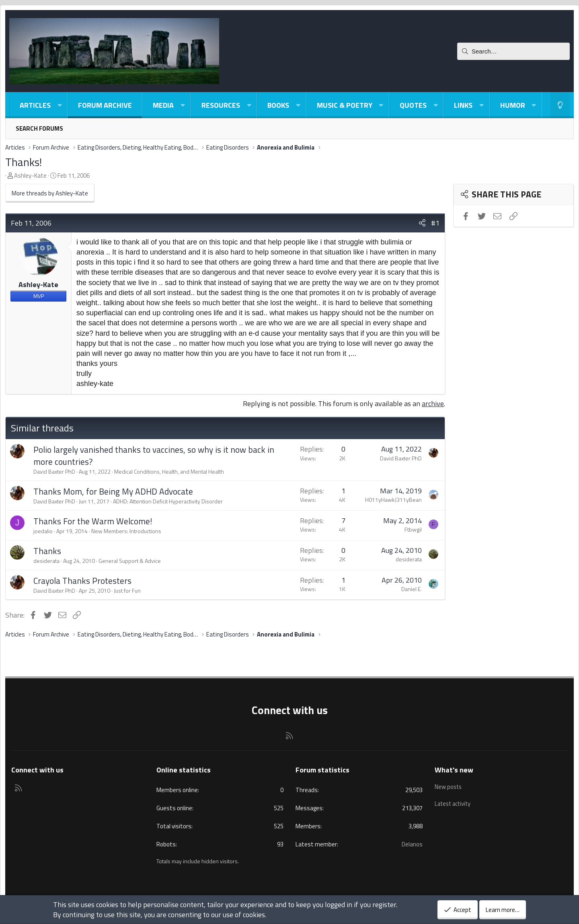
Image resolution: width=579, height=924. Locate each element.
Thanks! (24, 162)
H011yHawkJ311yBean (393, 500)
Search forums (39, 128)
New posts (449, 785)
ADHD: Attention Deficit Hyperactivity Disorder (168, 501)
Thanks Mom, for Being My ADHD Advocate (113, 491)
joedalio (43, 531)
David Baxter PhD (54, 471)
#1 (435, 223)
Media (163, 105)
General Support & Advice (130, 561)
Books (278, 105)
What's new (454, 770)
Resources (221, 105)
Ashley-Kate (30, 176)
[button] (60, 105)
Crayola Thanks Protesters (82, 581)
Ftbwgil (413, 529)
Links (463, 105)
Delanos (412, 844)
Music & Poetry (345, 105)
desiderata (46, 561)
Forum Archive (105, 105)
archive (433, 403)
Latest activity (454, 801)
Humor (513, 105)
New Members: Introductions (126, 531)
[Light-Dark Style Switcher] (560, 105)
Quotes (413, 105)
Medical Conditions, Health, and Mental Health (169, 471)
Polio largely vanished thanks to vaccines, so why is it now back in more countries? (154, 455)
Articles (35, 105)
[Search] (513, 51)
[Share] (422, 223)
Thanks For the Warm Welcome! (93, 521)
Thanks (47, 551)
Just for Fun (127, 590)
